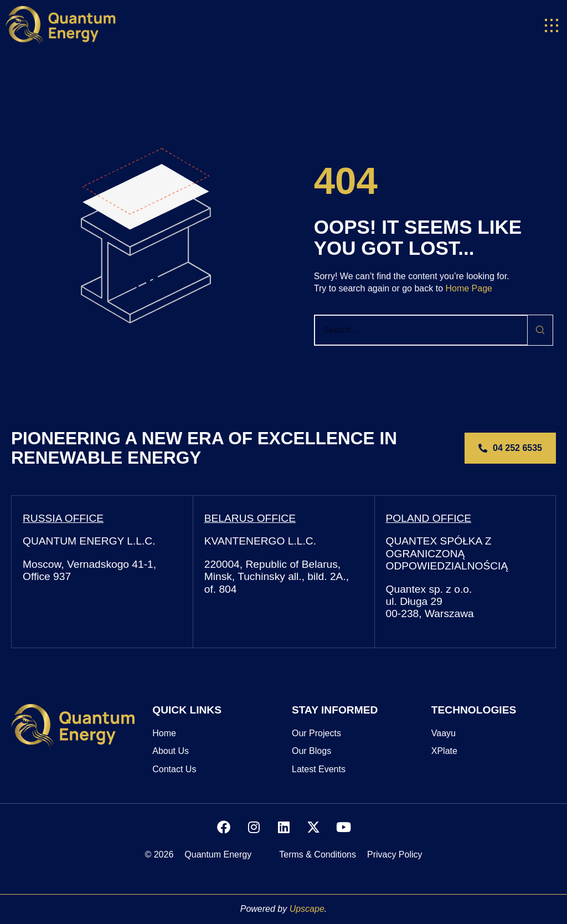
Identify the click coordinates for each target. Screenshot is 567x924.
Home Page (469, 288)
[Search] (540, 330)
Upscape (307, 909)
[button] (551, 25)
